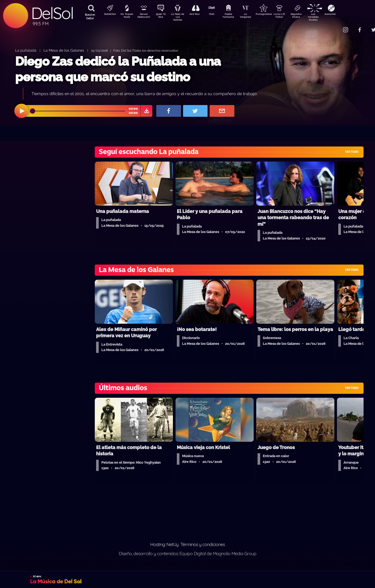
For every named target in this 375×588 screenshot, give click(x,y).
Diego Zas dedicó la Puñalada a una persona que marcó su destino (118, 69)
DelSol (52, 13)
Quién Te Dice (163, 16)
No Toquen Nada (126, 16)
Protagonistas (272, 15)
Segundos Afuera (309, 16)
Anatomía (345, 15)
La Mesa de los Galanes (64, 50)
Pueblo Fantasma (236, 16)
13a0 (217, 15)
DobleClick (108, 15)
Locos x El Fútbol (290, 16)
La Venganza (254, 16)
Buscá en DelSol (90, 16)
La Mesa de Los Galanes (181, 17)
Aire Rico (199, 15)
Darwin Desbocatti (145, 16)
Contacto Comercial (335, 27)
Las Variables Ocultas (327, 17)
